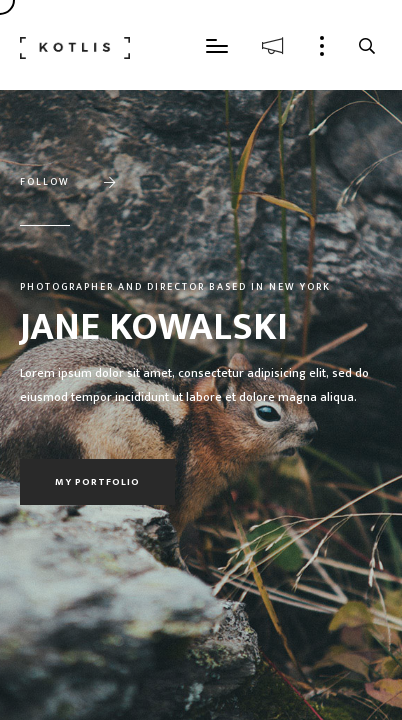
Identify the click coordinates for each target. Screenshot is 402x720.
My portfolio (97, 482)
